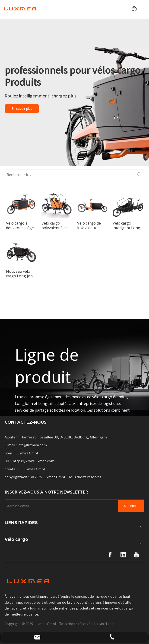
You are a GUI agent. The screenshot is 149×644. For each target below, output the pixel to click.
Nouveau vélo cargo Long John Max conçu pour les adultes (21, 274)
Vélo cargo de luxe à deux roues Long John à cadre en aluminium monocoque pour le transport (92, 225)
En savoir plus (22, 108)
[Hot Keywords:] (139, 175)
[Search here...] (69, 175)
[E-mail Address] (60, 506)
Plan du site (106, 624)
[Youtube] (136, 555)
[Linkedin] (123, 555)
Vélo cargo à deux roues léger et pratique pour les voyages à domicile (21, 225)
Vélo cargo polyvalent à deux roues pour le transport (57, 225)
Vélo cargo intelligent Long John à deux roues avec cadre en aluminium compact (127, 225)
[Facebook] (110, 555)
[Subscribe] (131, 506)
